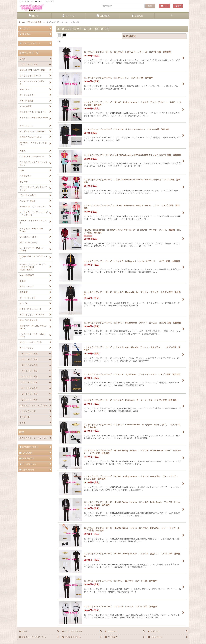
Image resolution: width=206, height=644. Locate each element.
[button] (172, 16)
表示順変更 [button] (129, 36)
